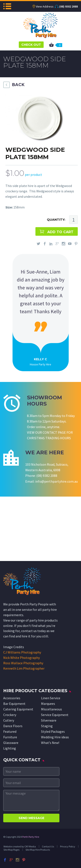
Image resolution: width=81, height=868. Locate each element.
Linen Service (51, 698)
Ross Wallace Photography (23, 663)
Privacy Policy (68, 846)
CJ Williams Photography (22, 652)
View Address (45, 6)
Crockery (10, 715)
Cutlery (9, 720)
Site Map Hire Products (38, 850)
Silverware (49, 720)
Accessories (12, 698)
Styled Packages (53, 731)
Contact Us (48, 846)
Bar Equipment (14, 704)
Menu (7, 6)
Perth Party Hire (31, 837)
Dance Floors (13, 726)
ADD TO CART (60, 232)
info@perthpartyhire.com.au (56, 481)
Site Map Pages (11, 850)
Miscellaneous (52, 709)
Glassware (11, 743)
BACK (18, 85)
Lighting (10, 748)
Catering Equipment (18, 709)
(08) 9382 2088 (68, 6)
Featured (10, 731)
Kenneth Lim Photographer (24, 668)
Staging (47, 726)
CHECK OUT (31, 45)
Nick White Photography (21, 658)
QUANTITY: (56, 220)
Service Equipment (55, 715)
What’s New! (50, 743)
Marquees (48, 704)
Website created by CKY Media (20, 846)
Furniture (10, 737)
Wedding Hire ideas (55, 737)
